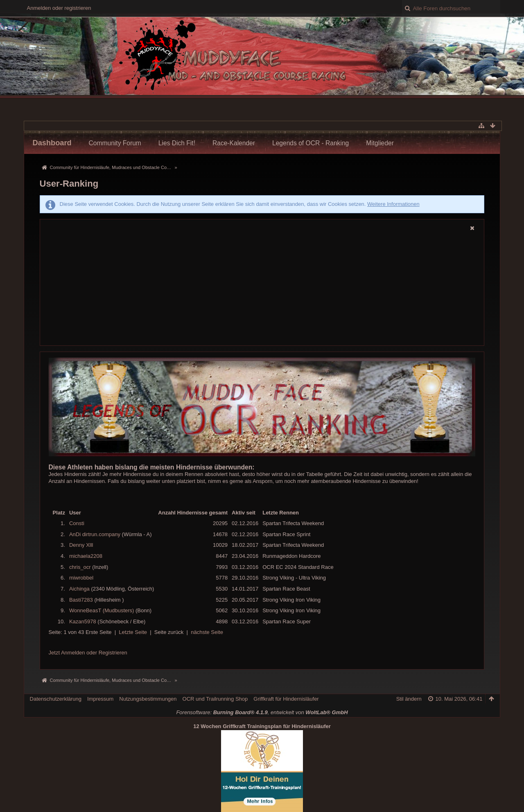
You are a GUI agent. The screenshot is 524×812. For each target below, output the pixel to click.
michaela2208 (86, 556)
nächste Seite (207, 632)
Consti (77, 523)
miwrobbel (81, 578)
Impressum (100, 699)
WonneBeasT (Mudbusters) (102, 610)
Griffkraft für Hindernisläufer (286, 699)
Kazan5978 (83, 621)
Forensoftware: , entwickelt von (262, 712)
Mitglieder (380, 143)
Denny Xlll (81, 545)
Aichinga (79, 589)
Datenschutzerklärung (56, 699)
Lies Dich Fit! (177, 143)
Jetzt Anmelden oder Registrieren (88, 653)
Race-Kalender (234, 143)
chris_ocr (80, 567)
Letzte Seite (133, 632)
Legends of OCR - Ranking (311, 143)
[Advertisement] (262, 289)
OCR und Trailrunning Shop (215, 699)
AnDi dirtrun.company (95, 534)
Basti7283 (81, 600)
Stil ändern (409, 699)
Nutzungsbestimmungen (148, 699)
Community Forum (115, 143)
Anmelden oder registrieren (59, 8)
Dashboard (52, 143)
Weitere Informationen (393, 204)
